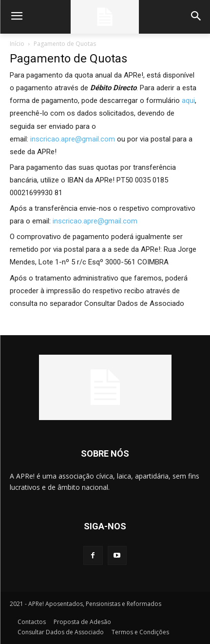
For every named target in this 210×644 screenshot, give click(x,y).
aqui (188, 101)
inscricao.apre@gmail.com (73, 139)
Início (17, 44)
